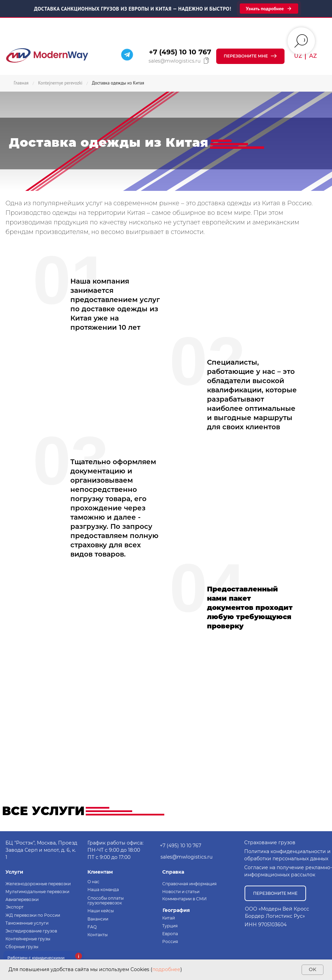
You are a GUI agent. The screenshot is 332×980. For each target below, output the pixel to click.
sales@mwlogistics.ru (175, 61)
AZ (313, 56)
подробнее (166, 969)
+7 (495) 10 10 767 (180, 52)
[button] (250, 56)
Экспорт (15, 907)
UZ (298, 56)
